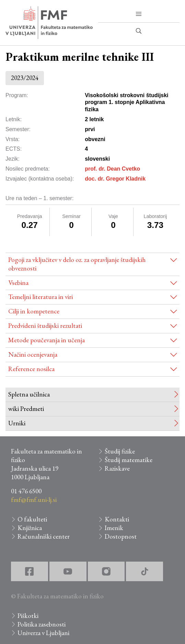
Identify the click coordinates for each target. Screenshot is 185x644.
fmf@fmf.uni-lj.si (34, 500)
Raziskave (117, 468)
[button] (139, 14)
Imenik (114, 528)
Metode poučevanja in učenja (47, 340)
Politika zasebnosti (42, 624)
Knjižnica (30, 528)
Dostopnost (121, 536)
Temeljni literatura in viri (41, 297)
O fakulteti (32, 519)
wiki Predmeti (26, 409)
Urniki (17, 423)
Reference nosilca (31, 369)
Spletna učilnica (29, 394)
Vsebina (18, 283)
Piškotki (28, 616)
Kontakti (117, 519)
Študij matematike (129, 460)
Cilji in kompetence (34, 311)
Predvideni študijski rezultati (45, 326)
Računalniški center (44, 536)
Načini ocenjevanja (33, 354)
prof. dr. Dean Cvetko (112, 169)
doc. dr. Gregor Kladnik (115, 179)
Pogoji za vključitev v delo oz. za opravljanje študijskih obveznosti (77, 264)
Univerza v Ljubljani (43, 633)
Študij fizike (120, 451)
